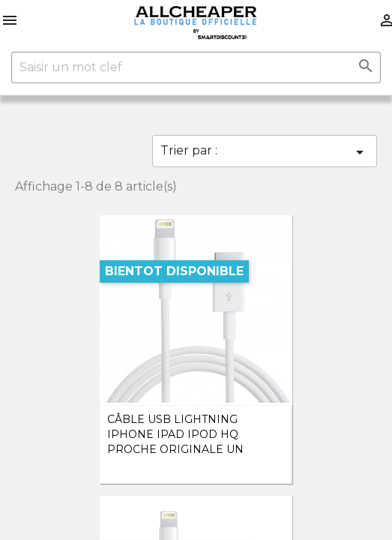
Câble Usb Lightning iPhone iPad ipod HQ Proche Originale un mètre (175, 441)
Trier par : (265, 152)
